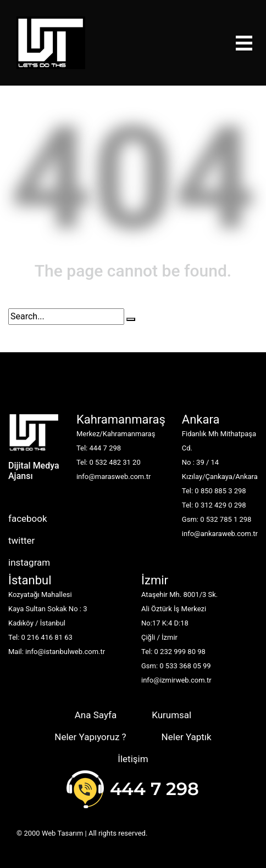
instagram (29, 562)
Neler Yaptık (187, 737)
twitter (21, 540)
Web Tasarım (62, 833)
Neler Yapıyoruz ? (90, 737)
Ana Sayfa (96, 715)
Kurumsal (171, 715)
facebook (28, 518)
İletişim (133, 759)
